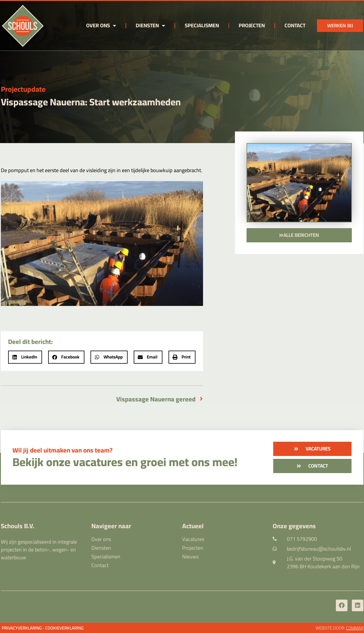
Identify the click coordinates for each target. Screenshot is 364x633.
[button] (25, 357)
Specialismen (202, 25)
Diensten (150, 26)
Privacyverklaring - (23, 628)
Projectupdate (23, 89)
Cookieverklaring (64, 628)
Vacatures (193, 539)
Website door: (339, 628)
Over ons (101, 26)
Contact (295, 25)
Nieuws (190, 557)
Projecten (252, 25)
